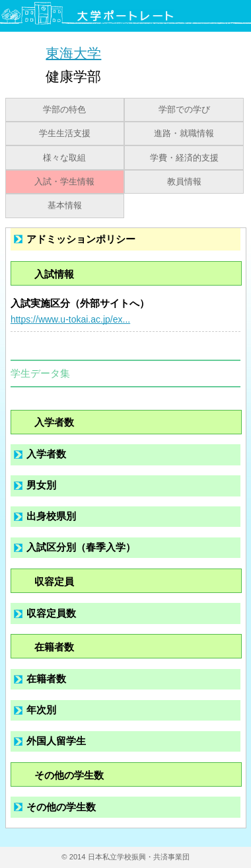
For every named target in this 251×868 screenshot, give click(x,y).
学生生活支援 (65, 134)
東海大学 (73, 53)
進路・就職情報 (184, 134)
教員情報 (184, 182)
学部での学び (184, 110)
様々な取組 (64, 158)
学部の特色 (64, 110)
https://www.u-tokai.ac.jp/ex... (70, 319)
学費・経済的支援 (184, 158)
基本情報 (65, 206)
